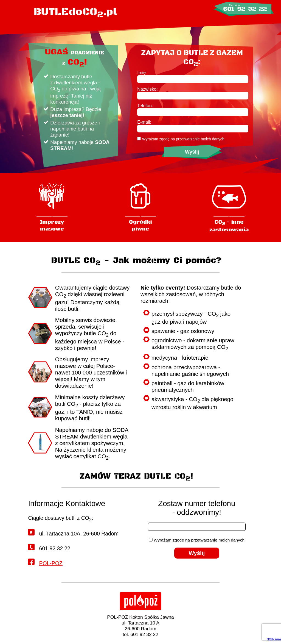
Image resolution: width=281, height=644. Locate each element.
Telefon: (145, 106)
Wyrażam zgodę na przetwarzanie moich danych (183, 139)
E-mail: (144, 122)
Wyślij (192, 152)
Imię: (142, 73)
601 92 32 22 (245, 9)
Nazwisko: (147, 89)
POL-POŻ (51, 563)
